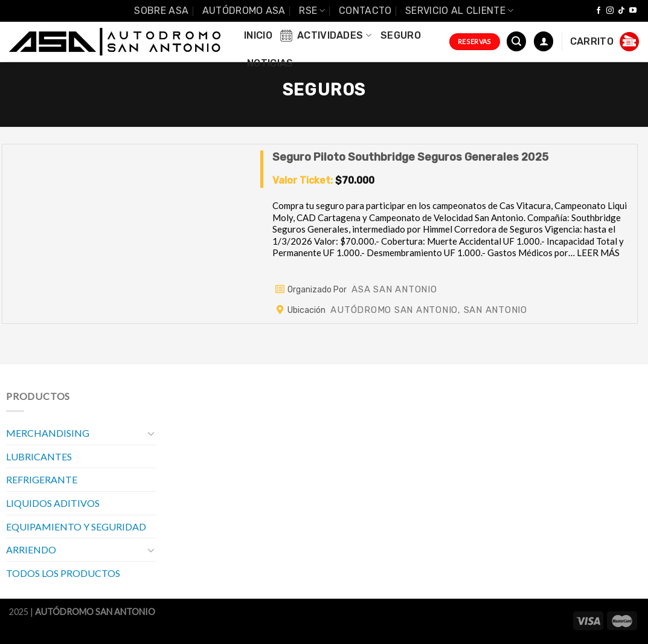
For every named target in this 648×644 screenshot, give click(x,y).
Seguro (401, 35)
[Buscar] (516, 41)
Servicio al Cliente (460, 11)
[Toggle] (152, 433)
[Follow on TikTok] (621, 11)
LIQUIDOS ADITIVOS (53, 503)
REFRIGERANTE (42, 479)
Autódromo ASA (244, 11)
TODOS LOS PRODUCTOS (63, 573)
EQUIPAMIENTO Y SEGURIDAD (76, 526)
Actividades (325, 36)
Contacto (365, 11)
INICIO (258, 35)
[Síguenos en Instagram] (610, 11)
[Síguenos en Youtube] (633, 11)
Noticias (270, 63)
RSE (312, 11)
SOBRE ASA (161, 11)
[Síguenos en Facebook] (598, 11)
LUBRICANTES (39, 456)
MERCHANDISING (48, 433)
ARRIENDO (31, 549)
